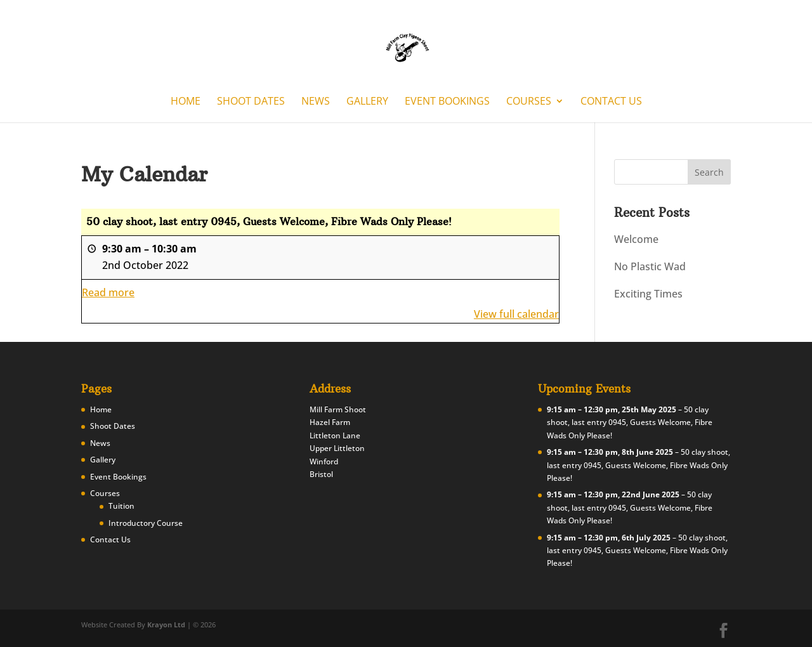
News (316, 102)
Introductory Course (146, 523)
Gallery (367, 102)
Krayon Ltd (166, 624)
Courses (529, 102)
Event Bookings (447, 102)
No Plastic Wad (650, 266)
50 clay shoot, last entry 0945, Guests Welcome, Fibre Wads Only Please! (630, 422)
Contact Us (611, 102)
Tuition (121, 506)
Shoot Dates (251, 102)
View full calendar (516, 314)
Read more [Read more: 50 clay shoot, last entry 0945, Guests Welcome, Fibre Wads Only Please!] (108, 292)
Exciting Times (648, 294)
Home (186, 102)
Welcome (636, 239)
